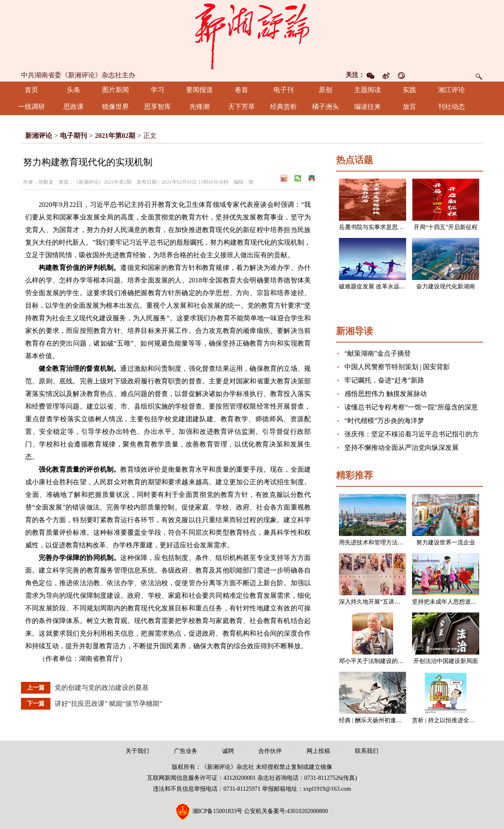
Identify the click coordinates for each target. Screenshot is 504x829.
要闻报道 (199, 90)
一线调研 (31, 107)
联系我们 (367, 751)
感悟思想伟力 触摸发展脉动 (386, 394)
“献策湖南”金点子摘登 (378, 353)
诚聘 (228, 751)
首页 (31, 90)
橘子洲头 (325, 107)
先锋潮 (199, 107)
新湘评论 (39, 136)
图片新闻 (115, 90)
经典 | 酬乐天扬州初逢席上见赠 (379, 720)
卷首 (241, 90)
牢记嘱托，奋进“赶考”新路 (384, 380)
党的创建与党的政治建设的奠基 (102, 688)
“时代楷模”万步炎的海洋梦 (384, 421)
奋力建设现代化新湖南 (446, 286)
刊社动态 (451, 107)
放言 (409, 107)
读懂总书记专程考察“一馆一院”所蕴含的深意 (411, 407)
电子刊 (283, 90)
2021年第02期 (115, 136)
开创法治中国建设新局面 (446, 661)
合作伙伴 (270, 751)
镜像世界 (115, 107)
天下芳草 (241, 107)
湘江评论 (451, 90)
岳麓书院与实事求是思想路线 (377, 227)
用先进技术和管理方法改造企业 (380, 543)
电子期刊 (73, 136)
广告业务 (186, 751)
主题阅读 (367, 90)
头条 (73, 90)
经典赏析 (283, 107)
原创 (325, 90)
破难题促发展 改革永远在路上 (378, 286)
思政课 (73, 107)
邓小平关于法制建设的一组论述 (380, 661)
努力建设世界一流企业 (446, 543)
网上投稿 (318, 751)
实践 (409, 90)
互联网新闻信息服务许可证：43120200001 (201, 778)
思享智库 (157, 107)
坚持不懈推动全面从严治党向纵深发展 (402, 448)
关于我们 (137, 751)
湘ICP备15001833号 (218, 811)
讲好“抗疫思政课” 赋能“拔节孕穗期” (108, 704)
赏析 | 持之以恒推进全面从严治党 (455, 720)
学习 (157, 90)
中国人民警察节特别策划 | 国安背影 (397, 367)
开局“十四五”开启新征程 (446, 227)
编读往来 (367, 107)
